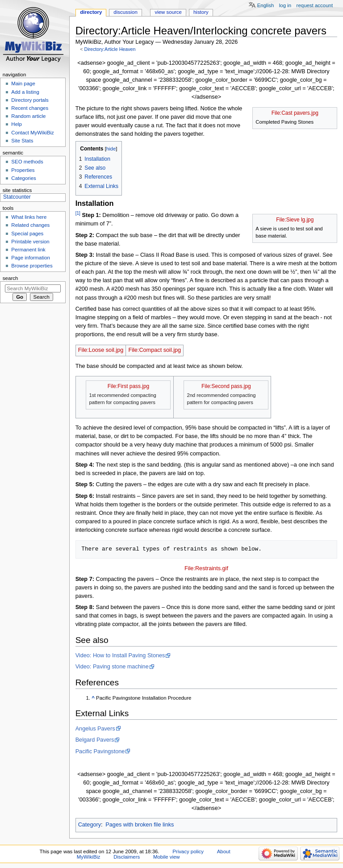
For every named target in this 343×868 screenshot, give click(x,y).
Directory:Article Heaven (110, 49)
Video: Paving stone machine (112, 667)
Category (90, 825)
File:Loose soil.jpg (101, 350)
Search (10, 278)
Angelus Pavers (95, 729)
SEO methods (27, 162)
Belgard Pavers (95, 740)
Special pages (27, 234)
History (201, 12)
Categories (23, 178)
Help (17, 124)
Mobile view (167, 857)
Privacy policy (188, 851)
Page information (31, 258)
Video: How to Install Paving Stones (120, 655)
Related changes (30, 225)
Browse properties (32, 266)
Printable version (30, 242)
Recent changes (30, 108)
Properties (23, 170)
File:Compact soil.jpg (155, 350)
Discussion (125, 12)
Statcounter (17, 197)
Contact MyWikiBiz (32, 133)
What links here (29, 217)
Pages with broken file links (140, 825)
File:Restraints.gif (206, 568)
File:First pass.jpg (128, 386)
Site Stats (22, 141)
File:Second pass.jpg (226, 386)
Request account (315, 5)
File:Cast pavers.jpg (295, 113)
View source (168, 12)
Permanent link (28, 250)
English (266, 5)
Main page (23, 83)
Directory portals (30, 100)
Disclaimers (127, 857)
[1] (78, 213)
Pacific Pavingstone (100, 751)
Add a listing (25, 92)
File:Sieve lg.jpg (295, 220)
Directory (91, 12)
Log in (285, 5)
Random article (28, 116)
